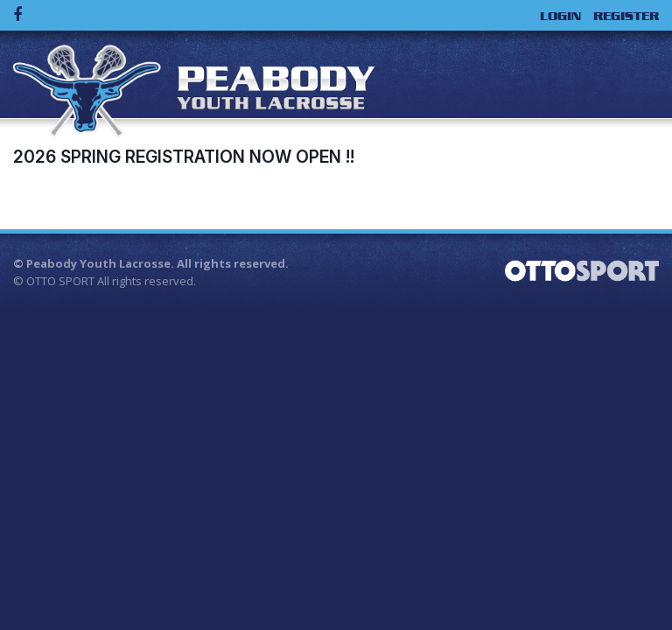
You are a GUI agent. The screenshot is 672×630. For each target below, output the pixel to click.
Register (626, 15)
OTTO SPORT (60, 281)
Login (560, 15)
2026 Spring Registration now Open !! (184, 157)
